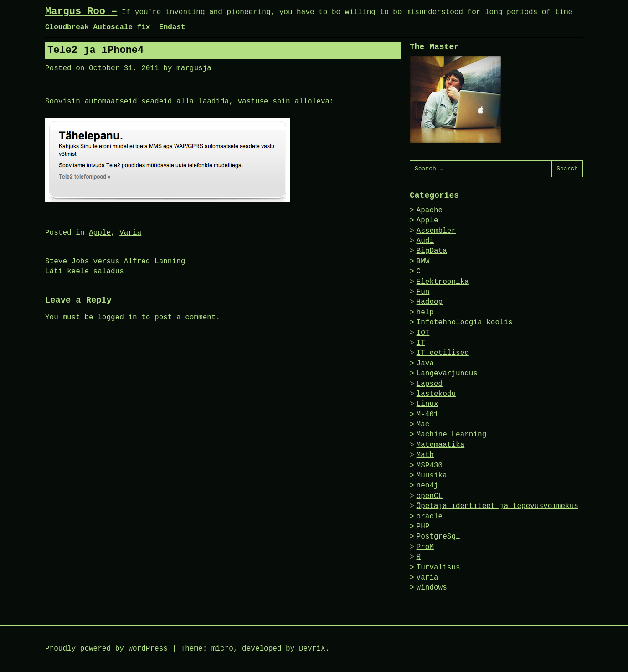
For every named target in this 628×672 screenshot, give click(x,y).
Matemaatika (441, 445)
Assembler (436, 231)
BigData (432, 251)
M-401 (427, 415)
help (425, 313)
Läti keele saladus (85, 272)
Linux (427, 404)
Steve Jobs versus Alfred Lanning (115, 262)
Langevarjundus (447, 374)
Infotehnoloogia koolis (465, 323)
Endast (172, 27)
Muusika (432, 476)
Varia (130, 233)
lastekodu (436, 394)
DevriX (312, 649)
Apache (430, 210)
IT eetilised (443, 353)
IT (421, 343)
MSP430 (430, 466)
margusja (194, 68)
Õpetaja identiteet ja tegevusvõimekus (497, 506)
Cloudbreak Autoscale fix (98, 27)
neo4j (427, 486)
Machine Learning (452, 435)
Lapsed (430, 384)
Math (425, 455)
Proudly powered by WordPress (106, 649)
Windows (432, 588)
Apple (100, 233)
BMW (423, 262)
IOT (423, 333)
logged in (117, 318)
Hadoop (430, 302)
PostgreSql (438, 537)
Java (425, 364)
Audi (425, 241)
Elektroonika (443, 282)
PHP (423, 527)
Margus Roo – (81, 12)
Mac (423, 425)
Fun (423, 292)
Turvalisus (438, 568)
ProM (425, 547)
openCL (430, 496)
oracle (430, 517)
